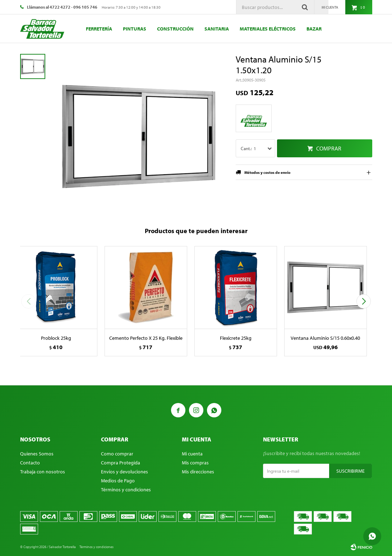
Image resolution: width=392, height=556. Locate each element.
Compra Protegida (121, 463)
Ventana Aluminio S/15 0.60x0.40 (325, 338)
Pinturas (135, 29)
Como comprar (117, 454)
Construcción (175, 29)
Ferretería (99, 29)
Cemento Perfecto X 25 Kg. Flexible (146, 338)
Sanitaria (217, 29)
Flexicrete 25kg (236, 338)
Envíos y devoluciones (124, 472)
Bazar (314, 29)
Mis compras (195, 463)
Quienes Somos (37, 454)
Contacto (30, 463)
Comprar (329, 148)
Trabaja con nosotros (43, 472)
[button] (364, 301)
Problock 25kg (56, 338)
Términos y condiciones (126, 490)
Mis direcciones (198, 472)
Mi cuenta (192, 454)
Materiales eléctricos (268, 29)
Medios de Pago (118, 481)
